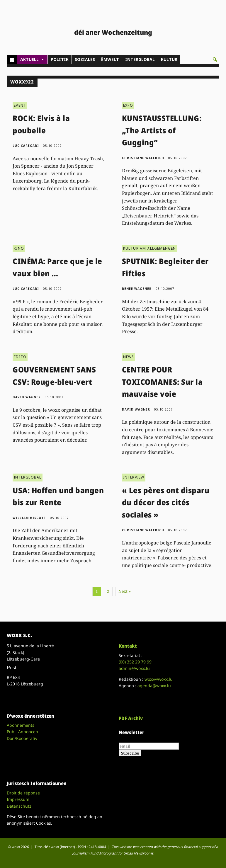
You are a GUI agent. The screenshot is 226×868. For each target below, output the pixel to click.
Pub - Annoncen (22, 732)
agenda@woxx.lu (154, 686)
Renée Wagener (137, 289)
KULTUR (169, 59)
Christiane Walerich (143, 158)
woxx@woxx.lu (159, 679)
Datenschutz (19, 806)
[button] (215, 59)
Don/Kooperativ (22, 738)
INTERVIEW (134, 477)
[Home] (12, 59)
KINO (19, 248)
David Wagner (27, 397)
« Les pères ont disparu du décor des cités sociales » (166, 502)
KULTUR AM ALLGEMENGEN (150, 248)
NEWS (129, 357)
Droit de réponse (23, 793)
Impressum (18, 799)
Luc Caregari (26, 146)
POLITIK (60, 59)
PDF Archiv (131, 718)
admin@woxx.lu (134, 668)
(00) (135, 662)
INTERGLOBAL (140, 59)
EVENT (20, 105)
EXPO (128, 105)
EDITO (20, 357)
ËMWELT (110, 59)
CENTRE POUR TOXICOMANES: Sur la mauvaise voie (162, 382)
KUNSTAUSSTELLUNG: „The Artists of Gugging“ (162, 130)
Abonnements (21, 725)
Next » (125, 591)
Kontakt (128, 646)
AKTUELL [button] (32, 59)
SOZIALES (85, 59)
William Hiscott (29, 518)
